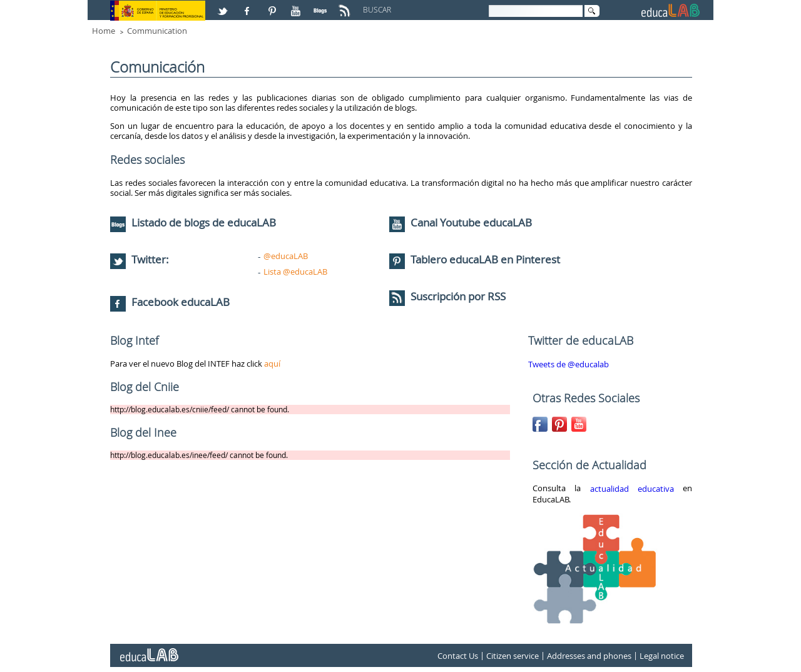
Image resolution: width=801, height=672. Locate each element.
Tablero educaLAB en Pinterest (485, 259)
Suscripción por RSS (447, 296)
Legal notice (662, 656)
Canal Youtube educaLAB (471, 222)
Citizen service (513, 656)
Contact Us (458, 656)
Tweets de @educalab (569, 364)
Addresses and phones (589, 656)
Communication (157, 31)
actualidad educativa (632, 489)
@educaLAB (286, 256)
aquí (272, 364)
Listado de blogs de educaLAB (193, 222)
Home (104, 31)
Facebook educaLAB (181, 302)
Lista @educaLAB (295, 272)
